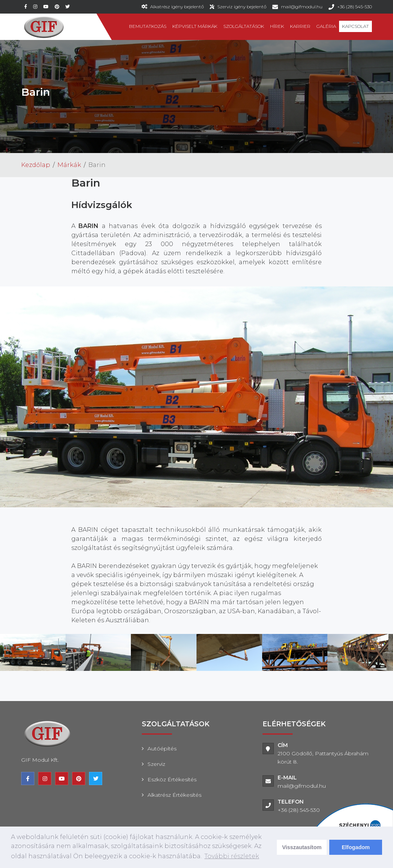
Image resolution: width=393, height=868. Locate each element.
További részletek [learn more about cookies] (232, 856)
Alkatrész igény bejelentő (177, 7)
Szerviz (156, 764)
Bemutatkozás (148, 26)
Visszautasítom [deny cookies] (302, 847)
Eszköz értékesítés (172, 779)
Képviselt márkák (195, 26)
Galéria (326, 26)
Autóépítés (162, 749)
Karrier (300, 26)
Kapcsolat (355, 26)
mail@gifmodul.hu (302, 7)
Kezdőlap (36, 165)
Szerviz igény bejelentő (242, 7)
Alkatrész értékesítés (174, 795)
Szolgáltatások (244, 26)
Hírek (277, 26)
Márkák (69, 165)
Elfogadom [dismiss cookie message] (356, 847)
